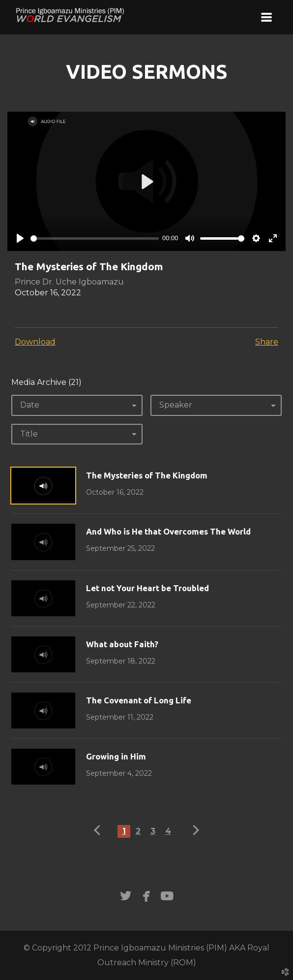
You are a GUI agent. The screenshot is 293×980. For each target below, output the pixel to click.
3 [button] (153, 831)
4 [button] (168, 831)
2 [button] (138, 831)
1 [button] (124, 831)
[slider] (95, 238)
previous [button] (99, 830)
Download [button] (35, 342)
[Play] (20, 238)
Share (267, 342)
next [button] (194, 830)
